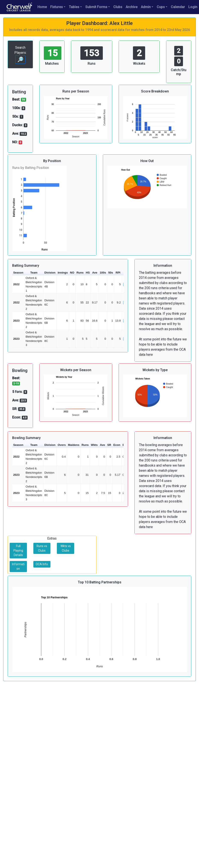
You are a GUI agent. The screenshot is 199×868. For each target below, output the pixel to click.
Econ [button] (117, 445)
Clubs (118, 7)
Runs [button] (80, 273)
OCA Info (42, 564)
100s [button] (103, 273)
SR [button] (109, 445)
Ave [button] (95, 273)
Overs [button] (62, 445)
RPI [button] (118, 273)
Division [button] (50, 273)
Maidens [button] (74, 445)
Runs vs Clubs (42, 548)
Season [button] (18, 273)
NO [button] (72, 273)
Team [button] (34, 273)
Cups (161, 7)
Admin (146, 7)
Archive (132, 7)
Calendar (178, 7)
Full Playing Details (18, 550)
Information (18, 566)
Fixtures (57, 7)
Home (42, 7)
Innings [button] (63, 273)
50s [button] (111, 273)
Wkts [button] (94, 445)
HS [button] (88, 273)
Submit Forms (96, 7)
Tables (74, 7)
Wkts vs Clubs (66, 548)
